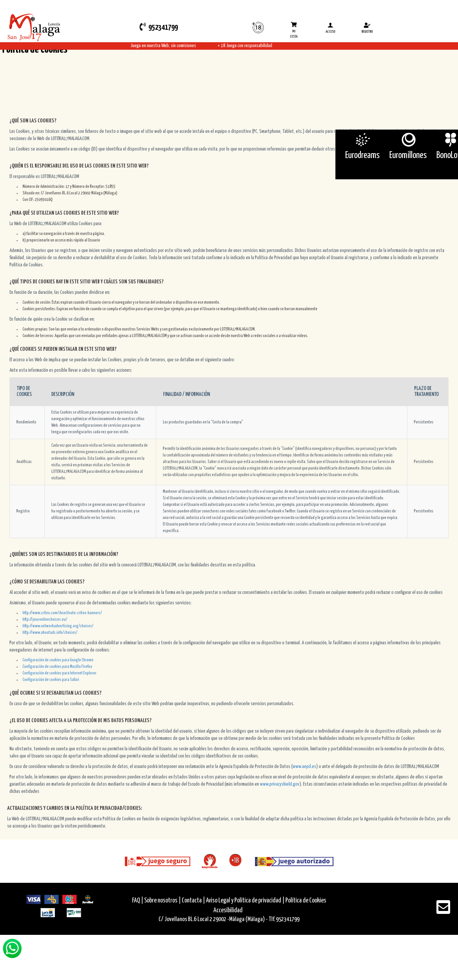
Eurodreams (362, 155)
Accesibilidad (228, 910)
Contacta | (193, 901)
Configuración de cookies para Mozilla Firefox (57, 667)
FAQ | (138, 901)
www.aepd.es (304, 766)
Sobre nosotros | (162, 901)
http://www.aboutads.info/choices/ (50, 633)
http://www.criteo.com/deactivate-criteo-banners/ (62, 613)
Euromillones (408, 155)
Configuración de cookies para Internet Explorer (59, 673)
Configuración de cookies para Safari (51, 680)
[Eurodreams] (362, 140)
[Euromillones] (408, 140)
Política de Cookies (306, 901)
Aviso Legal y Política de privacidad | (246, 901)
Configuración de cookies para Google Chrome (58, 660)
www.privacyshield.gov (280, 784)
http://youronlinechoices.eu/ (45, 620)
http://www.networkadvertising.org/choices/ (58, 626)
